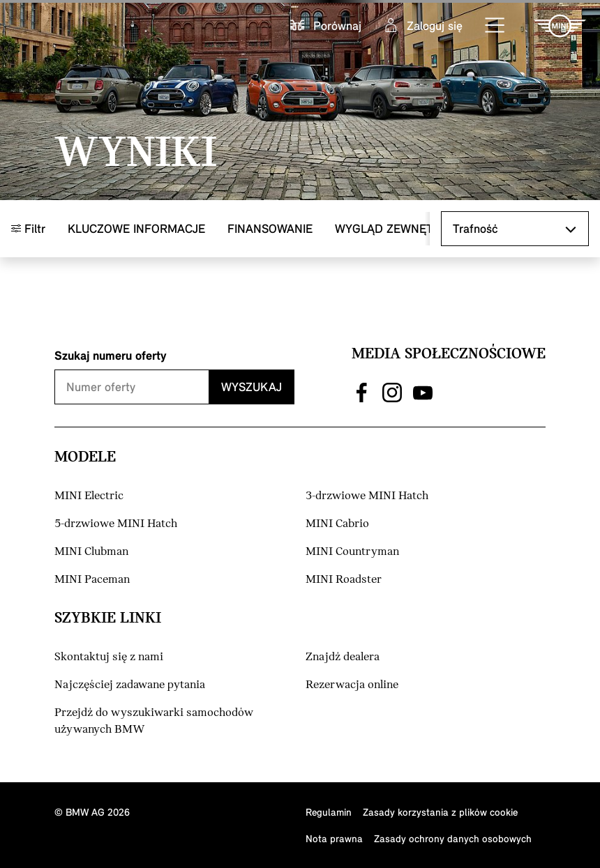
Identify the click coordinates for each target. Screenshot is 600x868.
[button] (495, 26)
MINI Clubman (91, 552)
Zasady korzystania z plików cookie (440, 812)
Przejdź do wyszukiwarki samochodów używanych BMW (154, 721)
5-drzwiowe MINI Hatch (116, 524)
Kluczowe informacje (136, 228)
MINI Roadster (344, 580)
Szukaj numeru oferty (111, 355)
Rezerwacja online (352, 685)
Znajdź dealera (343, 657)
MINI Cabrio (337, 524)
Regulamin (329, 812)
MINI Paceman (92, 580)
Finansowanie (270, 228)
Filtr (28, 228)
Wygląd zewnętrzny (399, 228)
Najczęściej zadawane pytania (130, 685)
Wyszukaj (252, 387)
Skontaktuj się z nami (109, 657)
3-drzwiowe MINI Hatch (367, 496)
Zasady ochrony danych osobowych (453, 838)
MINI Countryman (352, 552)
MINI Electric (89, 496)
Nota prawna (334, 838)
